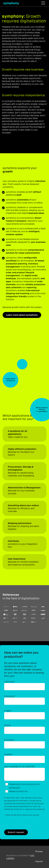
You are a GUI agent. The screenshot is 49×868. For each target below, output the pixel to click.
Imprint (39, 861)
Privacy (39, 851)
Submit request (16, 832)
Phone (7, 725)
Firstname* (10, 696)
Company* (10, 740)
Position (8, 754)
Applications (24, 434)
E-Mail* (8, 711)
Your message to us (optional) (19, 766)
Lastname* (10, 682)
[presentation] (24, 823)
